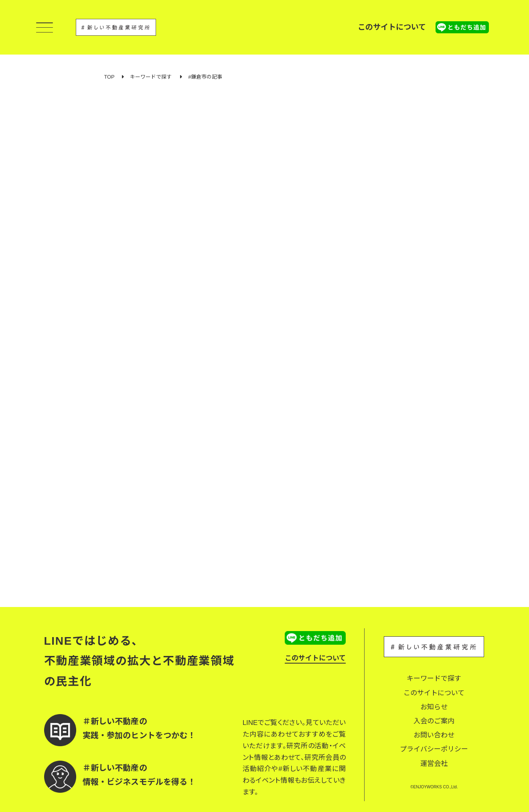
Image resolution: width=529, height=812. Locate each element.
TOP (109, 77)
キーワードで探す (151, 77)
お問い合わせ (434, 735)
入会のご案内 (434, 721)
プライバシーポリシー (434, 749)
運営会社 (434, 764)
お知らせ (434, 707)
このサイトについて (392, 27)
